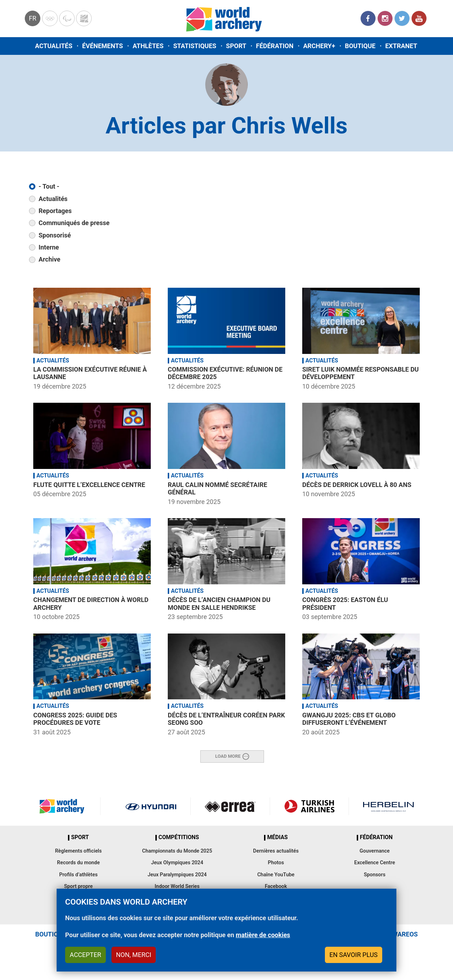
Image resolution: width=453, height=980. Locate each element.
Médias (277, 837)
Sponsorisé (55, 235)
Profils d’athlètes (78, 875)
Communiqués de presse (74, 223)
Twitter (402, 18)
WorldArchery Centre (84, 18)
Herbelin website (388, 806)
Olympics (50, 18)
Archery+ (319, 46)
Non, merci (134, 956)
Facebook (368, 18)
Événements (102, 46)
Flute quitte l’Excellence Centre (89, 485)
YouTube (419, 18)
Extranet (401, 46)
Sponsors (375, 875)
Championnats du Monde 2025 (177, 851)
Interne (49, 247)
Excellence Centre (375, 863)
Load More (228, 756)
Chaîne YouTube (276, 875)
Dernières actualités (276, 851)
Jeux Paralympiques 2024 (177, 875)
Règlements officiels (78, 851)
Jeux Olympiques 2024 (177, 863)
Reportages (55, 211)
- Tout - (49, 186)
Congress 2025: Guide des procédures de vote (75, 719)
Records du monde (78, 863)
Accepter (85, 956)
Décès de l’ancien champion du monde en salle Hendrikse (219, 604)
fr (32, 18)
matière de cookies (263, 936)
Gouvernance (375, 851)
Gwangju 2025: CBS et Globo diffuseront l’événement (349, 719)
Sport (236, 46)
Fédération (275, 46)
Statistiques (195, 46)
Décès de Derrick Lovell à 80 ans (357, 485)
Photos (276, 863)
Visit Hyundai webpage (151, 806)
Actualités (54, 46)
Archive (49, 259)
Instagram (385, 18)
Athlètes (148, 46)
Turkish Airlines (309, 806)
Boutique (360, 46)
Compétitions (179, 837)
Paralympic (67, 18)
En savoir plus (354, 956)
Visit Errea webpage (230, 806)
